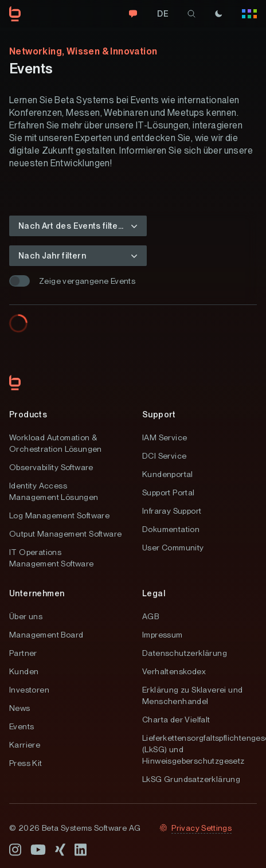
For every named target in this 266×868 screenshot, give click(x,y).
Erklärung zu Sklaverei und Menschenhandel (192, 695)
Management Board (46, 635)
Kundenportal (168, 474)
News (20, 708)
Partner (23, 653)
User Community (173, 548)
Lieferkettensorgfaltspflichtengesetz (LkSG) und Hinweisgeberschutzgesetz (199, 749)
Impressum (163, 635)
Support (159, 415)
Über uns (26, 616)
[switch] (19, 281)
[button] (78, 226)
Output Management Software (65, 534)
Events (21, 726)
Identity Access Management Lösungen (54, 491)
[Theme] (218, 14)
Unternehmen (37, 593)
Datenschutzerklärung (185, 653)
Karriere (25, 745)
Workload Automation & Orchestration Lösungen (56, 443)
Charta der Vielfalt (176, 720)
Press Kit (26, 763)
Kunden (24, 671)
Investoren (29, 690)
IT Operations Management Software (52, 558)
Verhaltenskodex (174, 671)
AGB (150, 616)
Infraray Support (172, 511)
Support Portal (169, 492)
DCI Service (164, 456)
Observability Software (51, 467)
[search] (191, 14)
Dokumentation (171, 529)
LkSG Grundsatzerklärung (191, 779)
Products (28, 415)
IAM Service (165, 437)
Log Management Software (59, 515)
